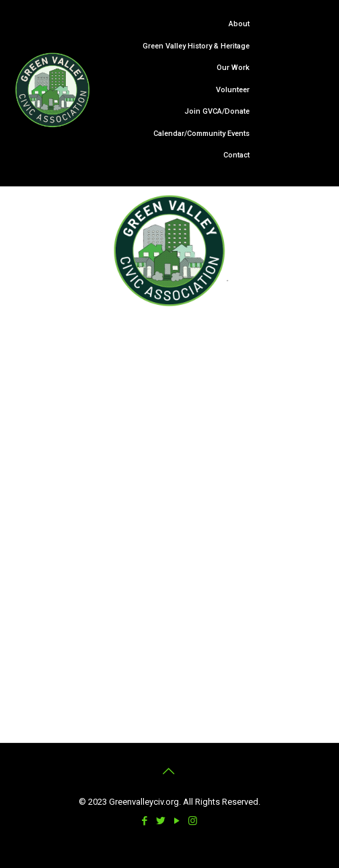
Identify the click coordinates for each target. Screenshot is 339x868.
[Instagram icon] (194, 821)
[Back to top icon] (169, 771)
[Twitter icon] (161, 821)
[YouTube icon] (178, 821)
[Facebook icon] (145, 821)
